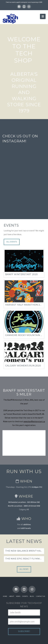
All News (24, 569)
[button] (43, 16)
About (12, 596)
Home (5, 596)
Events (25, 596)
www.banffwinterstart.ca (34, 421)
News (18, 596)
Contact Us (41, 596)
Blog (32, 596)
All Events (12, 242)
